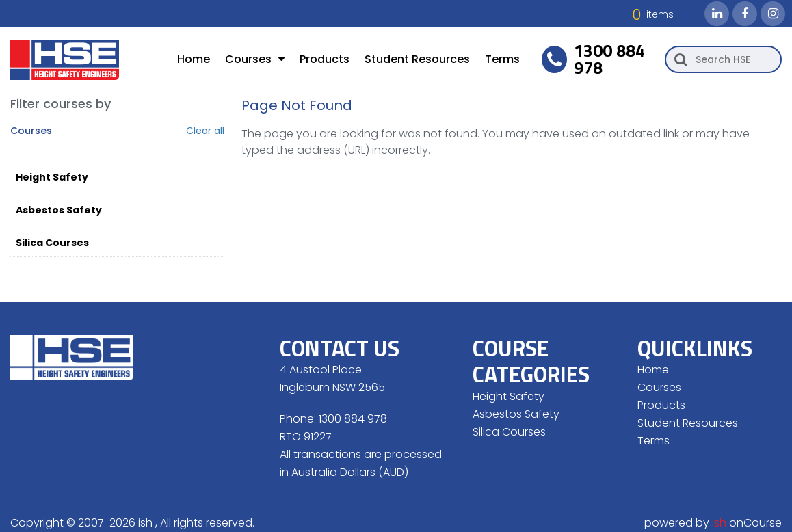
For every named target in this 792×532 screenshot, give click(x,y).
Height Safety (52, 177)
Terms (502, 59)
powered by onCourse (713, 523)
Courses (255, 59)
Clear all (205, 131)
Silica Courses (52, 243)
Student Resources (417, 59)
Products (325, 59)
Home (194, 59)
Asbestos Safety (59, 210)
